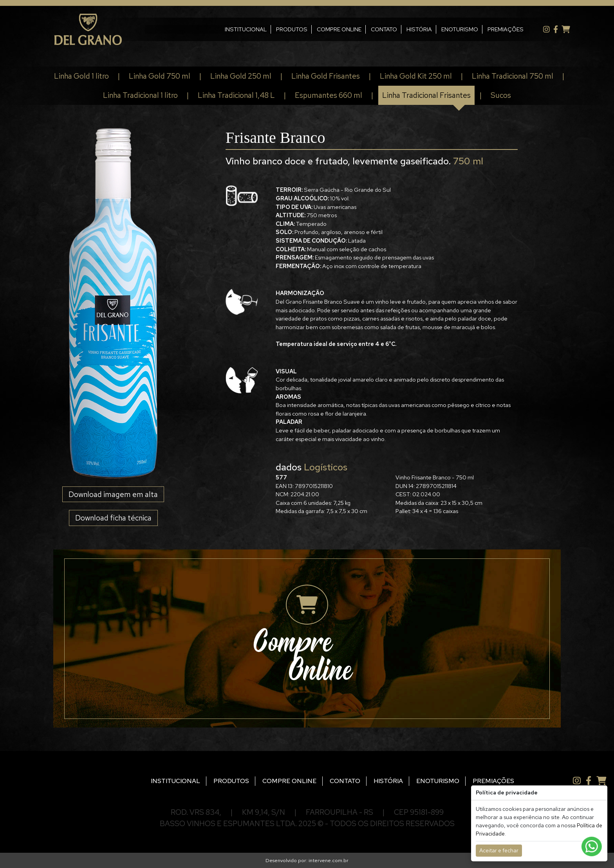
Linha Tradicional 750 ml (513, 76)
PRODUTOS (282, 29)
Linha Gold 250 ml (241, 76)
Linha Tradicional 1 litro (140, 95)
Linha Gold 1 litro (81, 76)
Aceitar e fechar (499, 850)
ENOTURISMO (450, 29)
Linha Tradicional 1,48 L (236, 95)
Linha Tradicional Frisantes (426, 95)
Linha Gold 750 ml (160, 76)
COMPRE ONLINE (329, 29)
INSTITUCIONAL (236, 29)
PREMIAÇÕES (496, 29)
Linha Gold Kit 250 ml (416, 76)
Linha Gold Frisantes (326, 76)
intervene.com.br (329, 860)
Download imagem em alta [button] (113, 494)
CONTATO (374, 29)
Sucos (501, 95)
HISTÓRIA (409, 29)
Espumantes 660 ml (329, 95)
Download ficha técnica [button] (113, 518)
